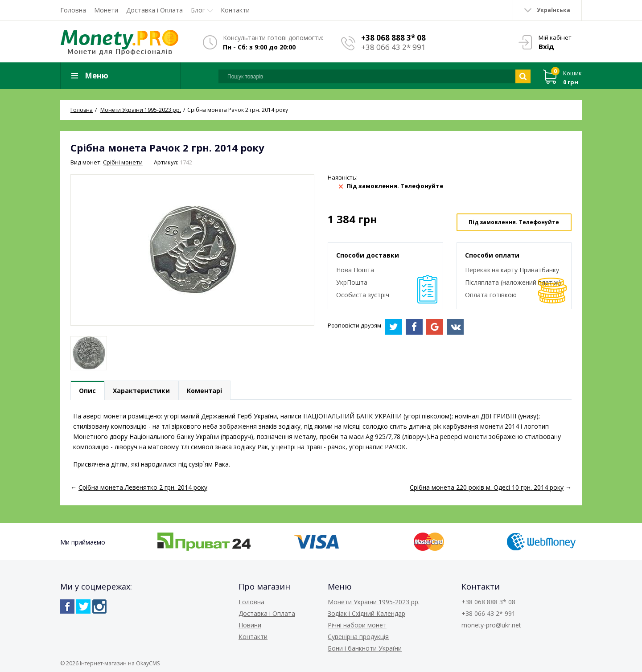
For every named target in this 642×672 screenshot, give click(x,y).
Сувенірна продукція (358, 637)
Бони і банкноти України (365, 648)
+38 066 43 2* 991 (393, 47)
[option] (89, 353)
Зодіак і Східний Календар (366, 613)
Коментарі (204, 391)
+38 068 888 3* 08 (393, 38)
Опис (87, 391)
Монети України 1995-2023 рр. (374, 602)
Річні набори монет (357, 625)
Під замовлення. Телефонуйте (514, 222)
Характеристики (141, 391)
